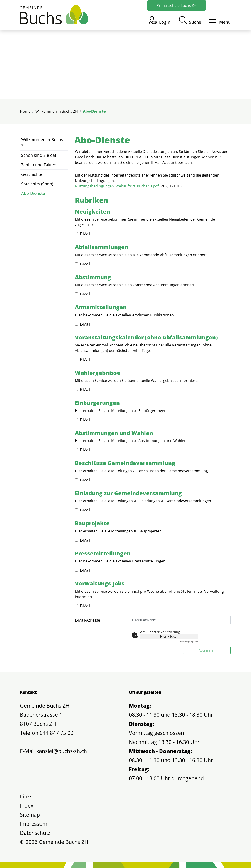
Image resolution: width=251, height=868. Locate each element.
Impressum (34, 824)
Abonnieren (207, 650)
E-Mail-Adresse (89, 620)
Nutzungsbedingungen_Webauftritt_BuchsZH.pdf (117, 186)
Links (26, 796)
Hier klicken (169, 636)
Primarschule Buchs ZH (177, 5)
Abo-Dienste (33, 194)
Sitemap (30, 815)
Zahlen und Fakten (39, 165)
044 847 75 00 (57, 733)
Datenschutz (35, 833)
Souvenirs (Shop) (37, 184)
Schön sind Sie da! (39, 155)
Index (27, 806)
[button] (190, 20)
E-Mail (82, 234)
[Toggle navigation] (218, 20)
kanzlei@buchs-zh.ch (62, 751)
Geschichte (32, 174)
